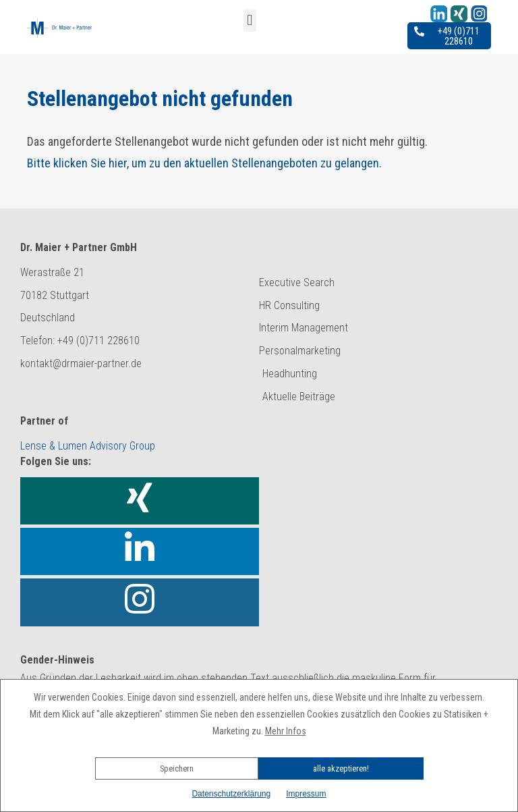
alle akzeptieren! (341, 768)
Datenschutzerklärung (231, 794)
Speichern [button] (177, 768)
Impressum (306, 794)
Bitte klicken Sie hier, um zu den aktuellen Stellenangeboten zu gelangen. (204, 163)
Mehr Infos (286, 731)
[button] (259, 750)
